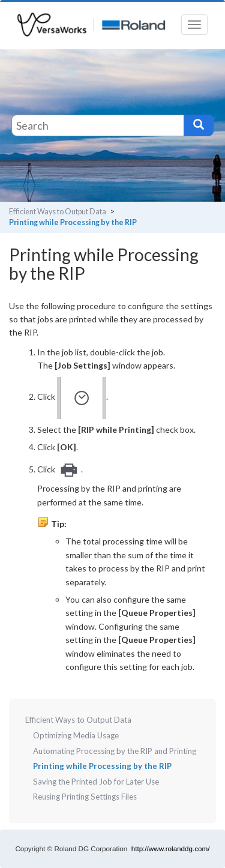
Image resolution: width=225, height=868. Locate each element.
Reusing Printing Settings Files (85, 797)
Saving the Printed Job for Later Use (96, 782)
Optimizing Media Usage (76, 735)
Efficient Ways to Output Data (58, 212)
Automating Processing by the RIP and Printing (115, 751)
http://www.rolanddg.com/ (171, 848)
